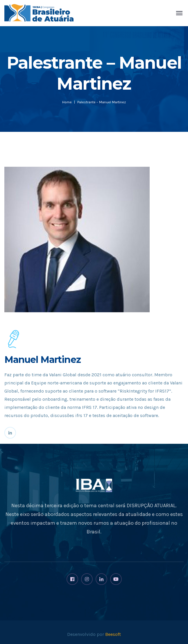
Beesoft (113, 634)
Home (67, 102)
